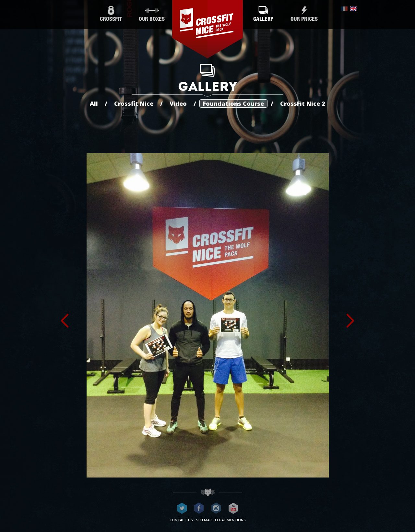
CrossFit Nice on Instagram (216, 508)
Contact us (181, 520)
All (94, 103)
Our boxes (152, 14)
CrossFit (111, 14)
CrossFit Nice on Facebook (199, 508)
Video (178, 103)
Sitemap (204, 520)
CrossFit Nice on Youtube (233, 508)
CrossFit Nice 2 (303, 103)
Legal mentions (230, 520)
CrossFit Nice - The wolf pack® (207, 29)
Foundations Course (233, 103)
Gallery (263, 14)
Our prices (304, 14)
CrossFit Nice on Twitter (182, 508)
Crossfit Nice (134, 103)
